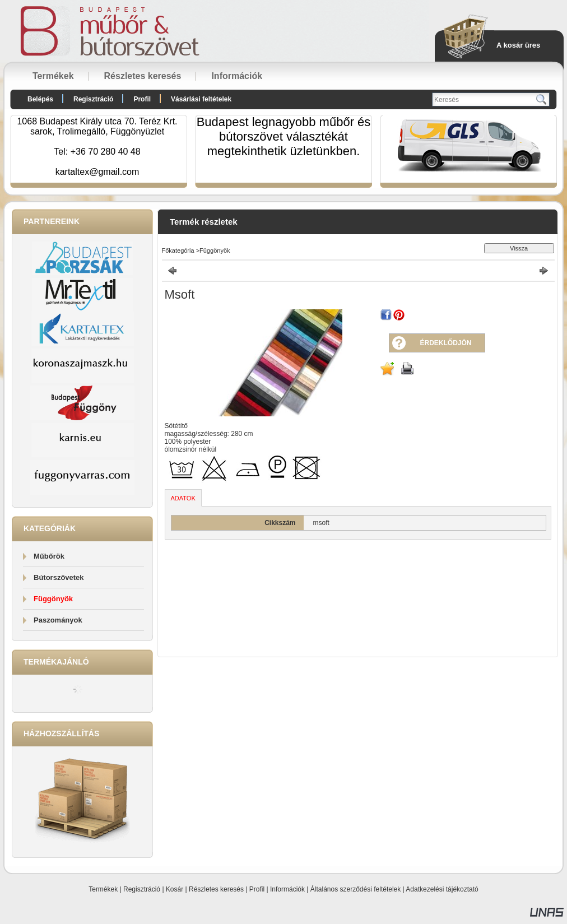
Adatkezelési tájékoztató (442, 889)
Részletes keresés (216, 889)
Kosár (175, 889)
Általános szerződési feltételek (355, 889)
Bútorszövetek (59, 577)
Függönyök (53, 599)
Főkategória (178, 250)
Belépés (40, 99)
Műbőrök (49, 556)
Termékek (103, 889)
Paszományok (58, 620)
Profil (257, 889)
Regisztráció (142, 889)
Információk (287, 889)
